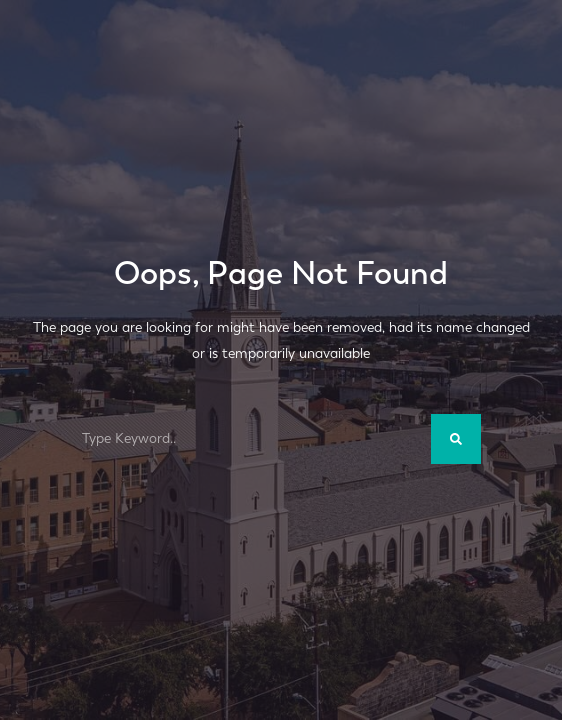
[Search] (456, 439)
